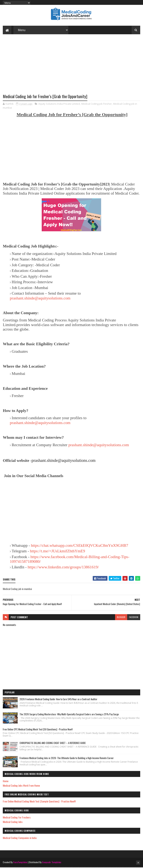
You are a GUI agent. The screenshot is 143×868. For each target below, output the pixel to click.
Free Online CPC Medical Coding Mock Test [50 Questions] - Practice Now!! (38, 730)
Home (6, 781)
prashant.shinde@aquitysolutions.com (40, 299)
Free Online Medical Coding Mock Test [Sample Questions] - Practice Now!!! (39, 802)
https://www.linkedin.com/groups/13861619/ (63, 568)
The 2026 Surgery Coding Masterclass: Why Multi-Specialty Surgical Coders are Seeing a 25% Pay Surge (69, 715)
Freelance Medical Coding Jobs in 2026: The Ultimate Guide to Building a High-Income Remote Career (67, 759)
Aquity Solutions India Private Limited (59, 104)
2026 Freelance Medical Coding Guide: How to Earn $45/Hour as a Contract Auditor (58, 700)
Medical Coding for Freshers (17, 818)
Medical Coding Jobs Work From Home (21, 786)
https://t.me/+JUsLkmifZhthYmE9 (58, 552)
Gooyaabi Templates (52, 863)
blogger (121, 618)
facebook (134, 618)
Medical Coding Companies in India (20, 838)
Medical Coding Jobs (13, 822)
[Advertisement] (71, 67)
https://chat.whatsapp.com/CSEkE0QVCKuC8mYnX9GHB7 (80, 546)
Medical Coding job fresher (97, 104)
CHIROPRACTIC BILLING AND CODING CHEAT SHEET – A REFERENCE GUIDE (53, 744)
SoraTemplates (20, 863)
